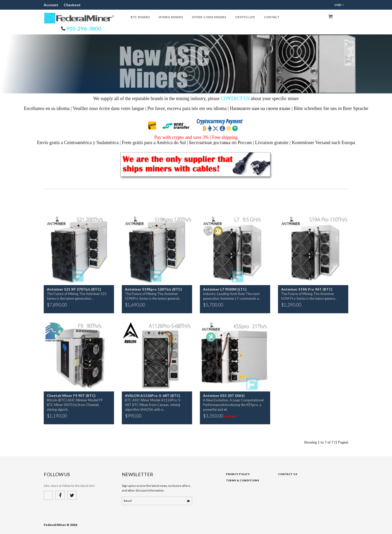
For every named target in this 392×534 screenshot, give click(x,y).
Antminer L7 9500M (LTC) (225, 289)
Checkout (68, 5)
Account (50, 5)
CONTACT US (235, 99)
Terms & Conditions (242, 480)
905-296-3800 (83, 28)
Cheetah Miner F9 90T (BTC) (71, 396)
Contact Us (288, 474)
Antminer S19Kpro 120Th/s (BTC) (153, 289)
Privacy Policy (238, 474)
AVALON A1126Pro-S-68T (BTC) (153, 396)
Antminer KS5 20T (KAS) (224, 396)
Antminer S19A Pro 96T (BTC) (307, 289)
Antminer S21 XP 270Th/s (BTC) (74, 289)
